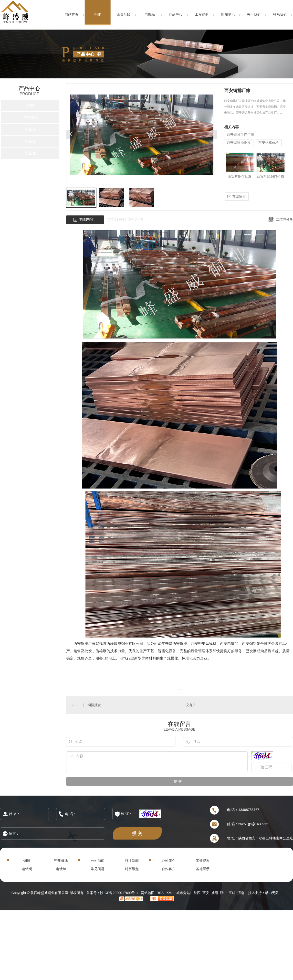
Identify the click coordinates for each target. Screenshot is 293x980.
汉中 (223, 893)
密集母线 (124, 14)
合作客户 (168, 869)
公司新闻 (98, 861)
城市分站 (183, 893)
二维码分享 (284, 219)
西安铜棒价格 (269, 143)
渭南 (241, 893)
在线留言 (237, 197)
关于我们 (254, 14)
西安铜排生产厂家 (241, 135)
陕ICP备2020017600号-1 (119, 893)
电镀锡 (31, 129)
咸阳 (215, 893)
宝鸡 (232, 893)
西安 (206, 893)
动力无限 (272, 893)
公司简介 (168, 861)
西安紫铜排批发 (239, 143)
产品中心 (176, 14)
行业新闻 (132, 861)
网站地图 (148, 893)
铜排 (98, 14)
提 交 (137, 833)
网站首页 (72, 14)
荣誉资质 (203, 861)
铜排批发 (94, 705)
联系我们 (280, 14)
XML (170, 893)
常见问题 (98, 869)
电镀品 (150, 14)
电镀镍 (31, 141)
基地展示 (203, 869)
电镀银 (31, 153)
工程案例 (202, 14)
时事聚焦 (132, 869)
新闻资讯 (228, 14)
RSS (161, 893)
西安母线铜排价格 (271, 176)
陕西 (197, 893)
